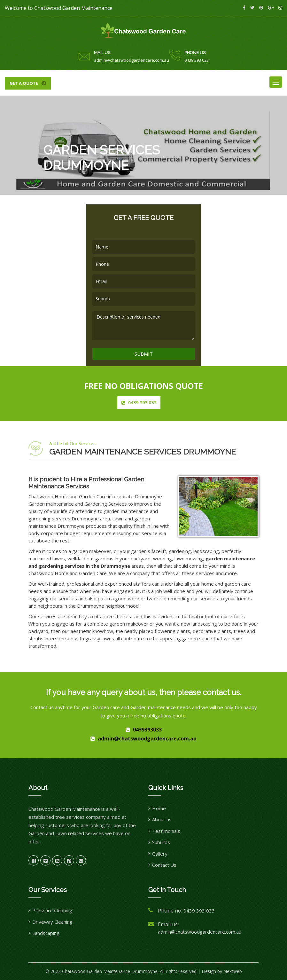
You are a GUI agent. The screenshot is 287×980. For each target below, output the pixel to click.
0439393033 (147, 730)
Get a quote (24, 83)
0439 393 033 (197, 60)
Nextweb (233, 971)
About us (162, 819)
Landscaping (46, 933)
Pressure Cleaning (52, 910)
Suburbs (161, 842)
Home (159, 808)
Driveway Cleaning (52, 922)
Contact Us (164, 865)
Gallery (160, 854)
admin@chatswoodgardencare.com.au (132, 60)
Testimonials (166, 831)
